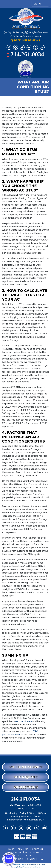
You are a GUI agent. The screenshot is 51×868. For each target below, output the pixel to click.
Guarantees (26, 856)
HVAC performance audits (20, 733)
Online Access (19, 864)
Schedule (38, 849)
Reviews (32, 859)
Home (11, 849)
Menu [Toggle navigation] (40, 4)
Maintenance (34, 852)
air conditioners (24, 721)
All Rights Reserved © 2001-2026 (35, 865)
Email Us (23, 849)
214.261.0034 (27, 54)
